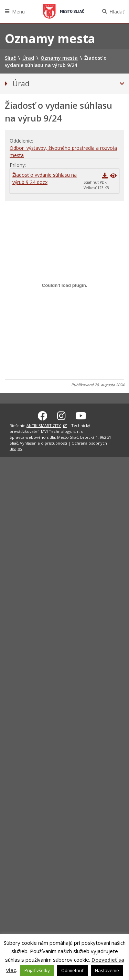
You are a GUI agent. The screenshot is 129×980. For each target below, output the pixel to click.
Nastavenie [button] (107, 970)
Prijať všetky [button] (37, 970)
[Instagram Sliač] (61, 415)
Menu (18, 12)
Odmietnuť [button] (72, 970)
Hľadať (117, 12)
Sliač (64, 11)
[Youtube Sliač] (81, 415)
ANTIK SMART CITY (44, 424)
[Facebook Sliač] (43, 415)
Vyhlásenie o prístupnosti (44, 442)
